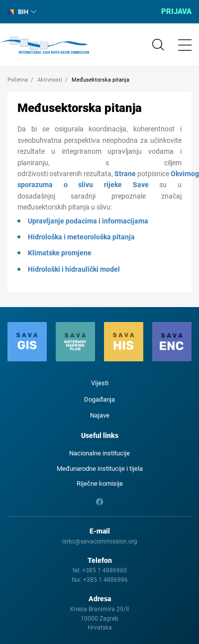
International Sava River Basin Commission (45, 45)
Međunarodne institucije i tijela (100, 469)
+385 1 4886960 (104, 570)
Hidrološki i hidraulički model (74, 269)
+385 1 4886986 (105, 580)
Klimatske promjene (60, 253)
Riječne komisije (100, 483)
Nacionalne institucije (99, 453)
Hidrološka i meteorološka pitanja (81, 237)
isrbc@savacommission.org (100, 541)
